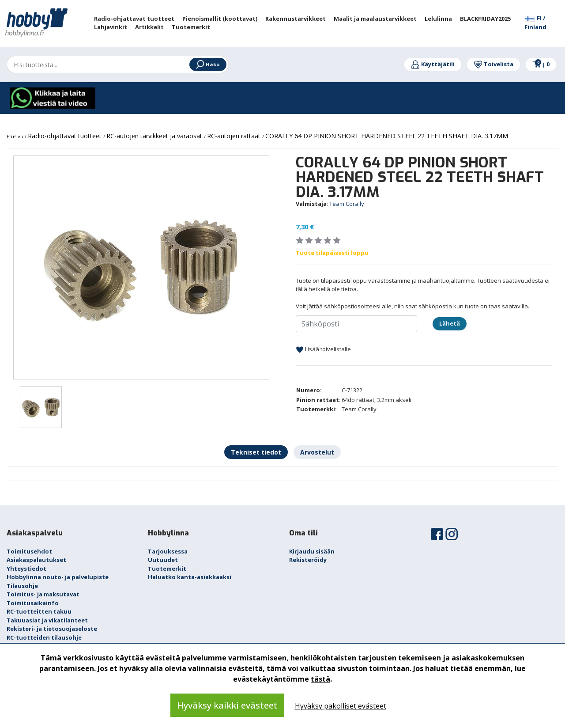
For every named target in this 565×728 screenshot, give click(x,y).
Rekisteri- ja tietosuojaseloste (52, 629)
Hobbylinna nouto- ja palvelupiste (58, 577)
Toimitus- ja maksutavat (43, 594)
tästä (320, 679)
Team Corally (347, 204)
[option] (141, 267)
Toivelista (493, 64)
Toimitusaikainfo (33, 603)
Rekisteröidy (308, 560)
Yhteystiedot (26, 569)
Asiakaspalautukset (36, 560)
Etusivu (16, 136)
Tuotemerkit (167, 569)
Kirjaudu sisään (312, 551)
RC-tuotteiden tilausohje (44, 637)
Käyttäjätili (433, 64)
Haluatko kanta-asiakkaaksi (190, 577)
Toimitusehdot (29, 551)
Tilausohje (22, 586)
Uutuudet (163, 560)
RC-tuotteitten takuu (39, 611)
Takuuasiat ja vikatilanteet (47, 620)
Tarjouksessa (168, 551)
